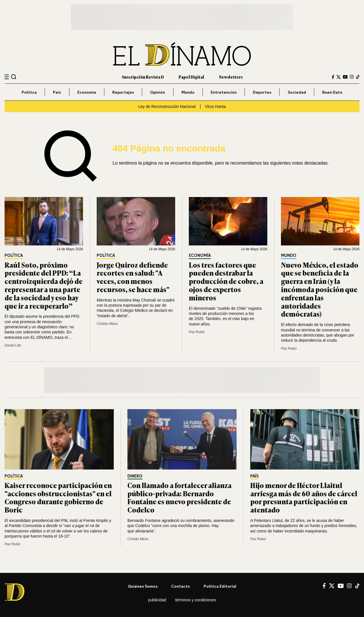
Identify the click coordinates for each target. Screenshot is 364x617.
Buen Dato (332, 92)
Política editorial (220, 586)
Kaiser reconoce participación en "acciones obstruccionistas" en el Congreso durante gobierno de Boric (58, 497)
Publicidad (157, 600)
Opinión (158, 92)
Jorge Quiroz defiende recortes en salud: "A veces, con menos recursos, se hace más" (133, 277)
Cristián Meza (107, 324)
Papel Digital (191, 77)
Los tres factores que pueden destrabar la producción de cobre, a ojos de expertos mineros (226, 281)
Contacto (181, 586)
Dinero (135, 476)
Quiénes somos (143, 586)
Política (29, 92)
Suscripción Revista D (143, 77)
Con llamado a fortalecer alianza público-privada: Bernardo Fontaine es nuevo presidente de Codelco (179, 497)
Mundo (188, 92)
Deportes (262, 92)
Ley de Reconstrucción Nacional (167, 106)
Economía (87, 92)
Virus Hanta (215, 106)
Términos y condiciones (196, 600)
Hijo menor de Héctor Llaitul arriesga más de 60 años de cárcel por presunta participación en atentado (304, 497)
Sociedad (297, 92)
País (57, 92)
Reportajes (123, 92)
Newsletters (231, 77)
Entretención (224, 92)
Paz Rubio (197, 332)
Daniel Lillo (13, 345)
